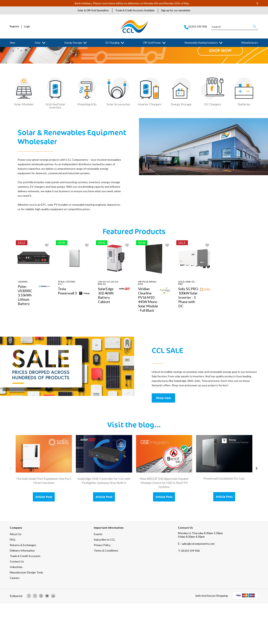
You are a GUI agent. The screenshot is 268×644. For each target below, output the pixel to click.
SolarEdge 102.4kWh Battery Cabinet (106, 336)
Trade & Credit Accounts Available (135, 10)
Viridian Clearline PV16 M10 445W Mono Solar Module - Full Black (148, 340)
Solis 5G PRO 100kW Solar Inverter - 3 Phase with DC (188, 338)
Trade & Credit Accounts (25, 597)
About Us (16, 575)
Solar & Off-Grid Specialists (93, 10)
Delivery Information (22, 592)
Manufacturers (250, 43)
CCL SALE (167, 391)
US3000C (23, 322)
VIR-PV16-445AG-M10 (147, 324)
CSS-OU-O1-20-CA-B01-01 (108, 324)
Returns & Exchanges (23, 586)
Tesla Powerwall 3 (67, 332)
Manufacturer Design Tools (26, 613)
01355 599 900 (189, 592)
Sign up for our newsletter (176, 10)
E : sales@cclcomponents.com (196, 585)
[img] (29, 637)
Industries (16, 608)
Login (27, 26)
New (13, 43)
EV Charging (112, 43)
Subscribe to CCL (104, 581)
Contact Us (17, 602)
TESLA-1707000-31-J (67, 324)
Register (14, 26)
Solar (38, 43)
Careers (15, 619)
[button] (255, 27)
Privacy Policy (102, 586)
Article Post (44, 538)
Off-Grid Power (152, 43)
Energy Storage (73, 43)
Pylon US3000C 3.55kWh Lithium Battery (25, 336)
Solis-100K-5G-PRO (187, 324)
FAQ (13, 581)
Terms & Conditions (106, 592)
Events (98, 575)
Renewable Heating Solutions (201, 43)
